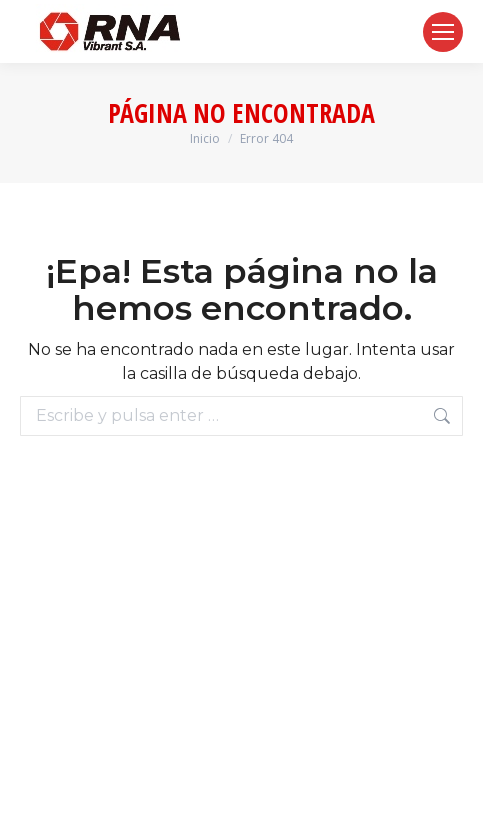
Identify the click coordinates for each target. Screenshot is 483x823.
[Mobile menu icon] (443, 32)
